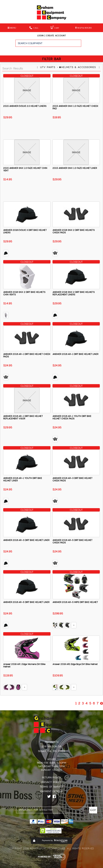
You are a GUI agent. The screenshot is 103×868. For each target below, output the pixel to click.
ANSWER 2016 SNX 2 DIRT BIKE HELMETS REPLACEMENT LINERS (74, 293)
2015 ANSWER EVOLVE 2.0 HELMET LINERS (25, 106)
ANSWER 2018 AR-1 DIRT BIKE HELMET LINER (75, 354)
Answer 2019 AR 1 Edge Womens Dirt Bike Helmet (24, 665)
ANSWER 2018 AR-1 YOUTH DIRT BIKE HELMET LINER (23, 479)
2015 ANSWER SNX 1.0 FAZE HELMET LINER (75, 168)
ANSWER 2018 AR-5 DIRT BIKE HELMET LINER (26, 602)
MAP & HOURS (84, 28)
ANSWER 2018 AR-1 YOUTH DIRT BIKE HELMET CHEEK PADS (72, 417)
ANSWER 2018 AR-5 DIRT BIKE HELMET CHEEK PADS (72, 541)
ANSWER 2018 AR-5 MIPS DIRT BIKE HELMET (75, 602)
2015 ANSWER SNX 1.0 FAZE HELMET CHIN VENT (25, 169)
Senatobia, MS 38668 (52, 751)
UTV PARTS (48, 67)
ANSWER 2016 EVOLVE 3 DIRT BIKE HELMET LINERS (25, 231)
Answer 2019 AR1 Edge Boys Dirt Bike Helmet (75, 664)
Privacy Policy (51, 782)
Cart (55, 28)
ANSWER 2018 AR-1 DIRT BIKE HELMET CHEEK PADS (27, 355)
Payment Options (52, 791)
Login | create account (51, 36)
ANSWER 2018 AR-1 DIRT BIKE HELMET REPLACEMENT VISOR (23, 417)
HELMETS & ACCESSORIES (78, 67)
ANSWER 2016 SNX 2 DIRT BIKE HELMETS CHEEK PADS (74, 231)
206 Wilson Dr (51, 746)
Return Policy (52, 777)
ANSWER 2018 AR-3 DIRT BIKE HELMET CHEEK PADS (72, 479)
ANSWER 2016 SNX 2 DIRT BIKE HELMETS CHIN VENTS (24, 293)
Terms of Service (52, 787)
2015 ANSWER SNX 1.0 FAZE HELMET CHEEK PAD (75, 107)
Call (34, 28)
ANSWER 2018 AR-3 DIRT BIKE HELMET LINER (26, 540)
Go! (92, 45)
